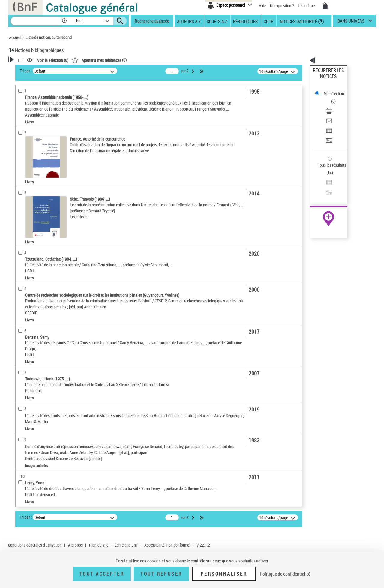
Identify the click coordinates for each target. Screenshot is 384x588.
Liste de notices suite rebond (49, 37)
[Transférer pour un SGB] (337, 112)
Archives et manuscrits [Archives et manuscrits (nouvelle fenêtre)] (323, 184)
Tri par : (103, 71)
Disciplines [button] (25, 271)
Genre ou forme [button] (29, 261)
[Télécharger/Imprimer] (337, 90)
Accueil (15, 37)
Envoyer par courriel (330, 97)
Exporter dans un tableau (335, 105)
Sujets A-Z (217, 21)
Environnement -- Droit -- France (43, 242)
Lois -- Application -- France (40, 233)
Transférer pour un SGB (333, 112)
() (176, 60)
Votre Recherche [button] (34, 70)
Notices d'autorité (298, 21)
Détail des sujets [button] (30, 215)
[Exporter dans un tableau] (337, 105)
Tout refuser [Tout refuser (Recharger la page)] (161, 574)
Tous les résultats (328, 128)
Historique (307, 6)
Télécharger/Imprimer (332, 90)
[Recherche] (36, 21)
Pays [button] (19, 281)
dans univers (351, 22)
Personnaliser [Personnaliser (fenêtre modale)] (224, 574)
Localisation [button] (26, 155)
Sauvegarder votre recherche (46, 105)
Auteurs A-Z (189, 21)
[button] (64, 21)
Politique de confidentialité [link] (285, 574)
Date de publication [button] (33, 185)
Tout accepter (102, 574)
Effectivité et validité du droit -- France (49, 224)
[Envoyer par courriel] (337, 98)
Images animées (31, 145)
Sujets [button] (21, 195)
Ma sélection (324, 80)
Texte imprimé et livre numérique (45, 136)
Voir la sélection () (130, 60)
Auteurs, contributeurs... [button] (38, 165)
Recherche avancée (152, 21)
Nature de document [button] (34, 127)
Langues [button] (23, 175)
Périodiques (245, 21)
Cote (268, 21)
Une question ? (282, 6)
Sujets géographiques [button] (35, 205)
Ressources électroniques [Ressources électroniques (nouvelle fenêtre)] (325, 190)
